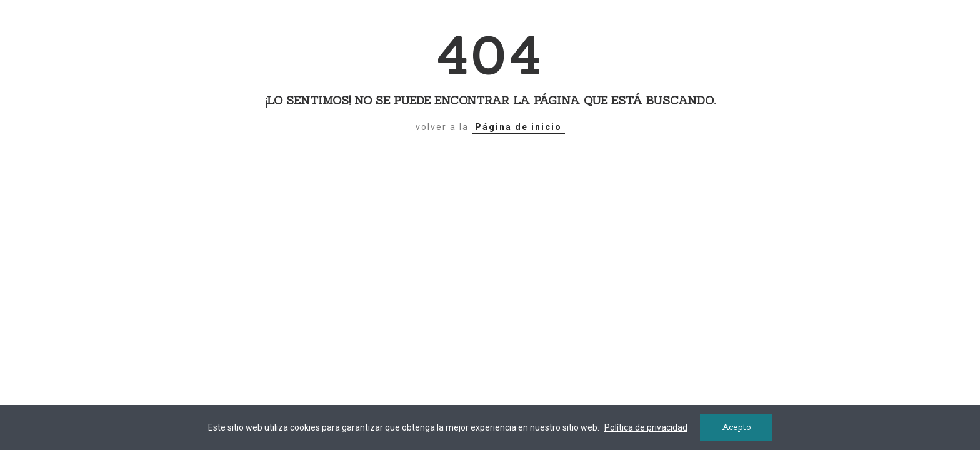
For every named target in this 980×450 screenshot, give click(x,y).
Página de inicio (518, 127)
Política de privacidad (646, 427)
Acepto (736, 427)
